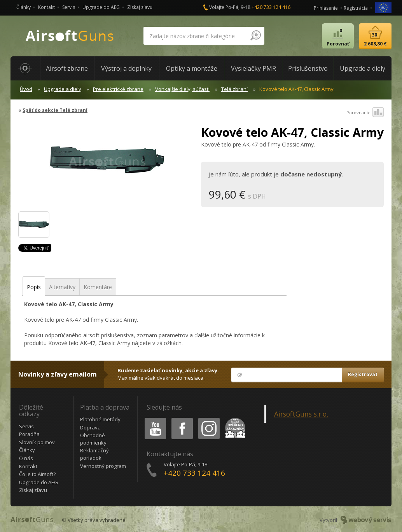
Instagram (208, 419)
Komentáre (98, 287)
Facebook (181, 419)
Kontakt (46, 7)
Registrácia (356, 8)
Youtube (153, 419)
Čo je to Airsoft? (37, 474)
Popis (34, 287)
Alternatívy (62, 287)
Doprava (90, 427)
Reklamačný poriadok (94, 454)
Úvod (26, 89)
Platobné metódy (100, 419)
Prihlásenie (326, 8)
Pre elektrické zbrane (118, 89)
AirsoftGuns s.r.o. (301, 414)
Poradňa (29, 434)
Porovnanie (365, 113)
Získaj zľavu (140, 7)
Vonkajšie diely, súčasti (182, 89)
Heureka (234, 419)
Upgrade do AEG (101, 7)
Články (24, 7)
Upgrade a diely (63, 89)
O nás (26, 458)
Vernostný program (103, 466)
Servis (69, 7)
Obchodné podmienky (93, 439)
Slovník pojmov (37, 442)
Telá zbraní (234, 89)
